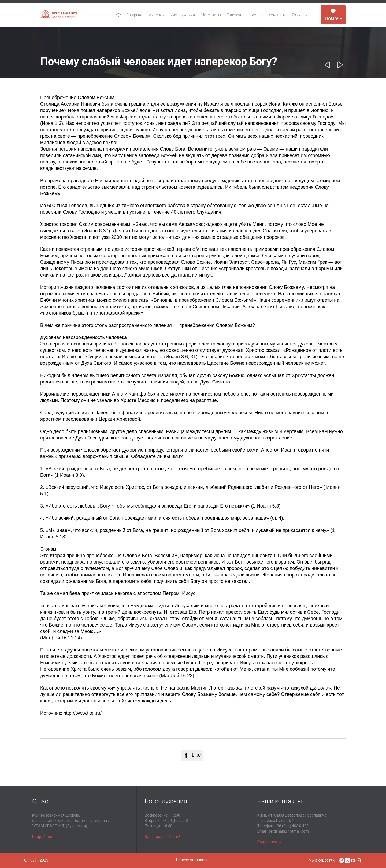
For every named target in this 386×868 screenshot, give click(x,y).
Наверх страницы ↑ (193, 860)
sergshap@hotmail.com (289, 831)
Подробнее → (44, 837)
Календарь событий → (165, 837)
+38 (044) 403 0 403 (292, 826)
